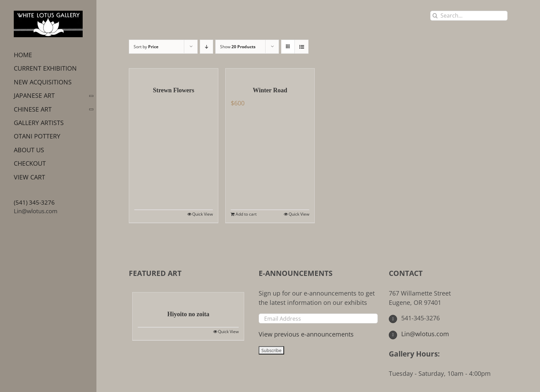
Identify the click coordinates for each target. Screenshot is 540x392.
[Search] (435, 16)
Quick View (202, 214)
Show (238, 47)
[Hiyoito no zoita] (188, 298)
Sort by (146, 47)
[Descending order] (206, 47)
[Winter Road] (270, 74)
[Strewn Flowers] (174, 74)
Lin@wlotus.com (36, 211)
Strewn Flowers (174, 90)
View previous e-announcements (306, 334)
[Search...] (469, 16)
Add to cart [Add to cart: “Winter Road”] (246, 214)
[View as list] (302, 47)
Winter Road (270, 90)
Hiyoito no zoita (188, 314)
